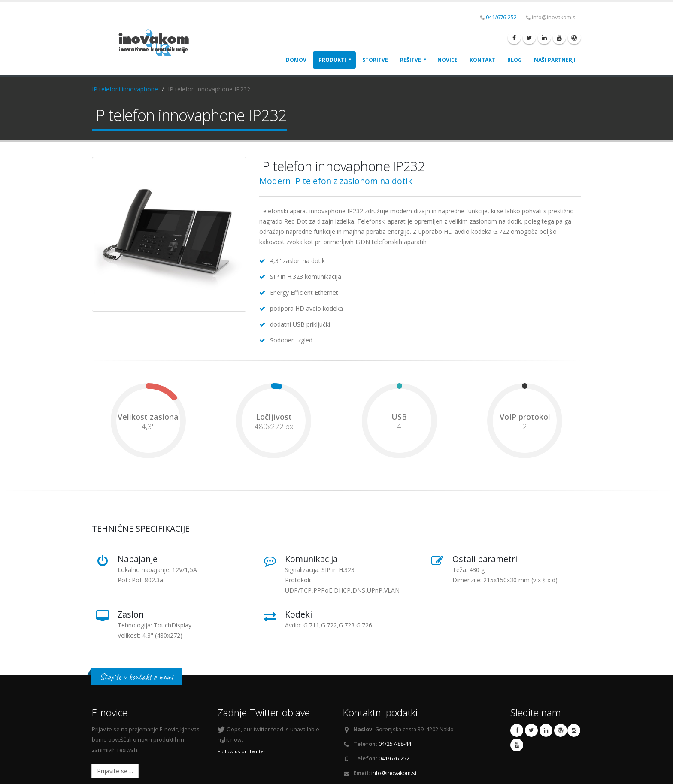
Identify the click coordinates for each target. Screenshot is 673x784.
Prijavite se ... (115, 771)
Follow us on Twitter (242, 751)
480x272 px (274, 427)
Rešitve (411, 60)
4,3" (148, 427)
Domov (296, 60)
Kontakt (482, 60)
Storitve (375, 60)
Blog (515, 60)
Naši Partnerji (555, 60)
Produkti (332, 60)
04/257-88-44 (395, 744)
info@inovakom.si (394, 773)
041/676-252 (501, 17)
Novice (447, 60)
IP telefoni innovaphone (125, 89)
